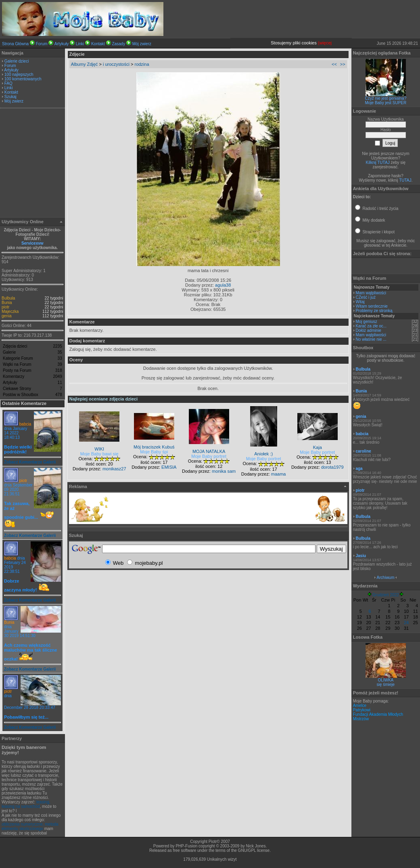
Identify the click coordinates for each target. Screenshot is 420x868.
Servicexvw (32, 243)
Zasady (118, 44)
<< (334, 64)
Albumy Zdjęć (85, 64)
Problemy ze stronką (374, 311)
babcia (25, 424)
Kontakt (98, 44)
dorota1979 (332, 467)
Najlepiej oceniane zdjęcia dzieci (103, 399)
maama (279, 474)
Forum (42, 44)
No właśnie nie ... (371, 339)
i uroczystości (116, 64)
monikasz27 (114, 469)
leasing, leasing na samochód (26, 804)
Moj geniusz (366, 322)
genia (6, 316)
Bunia (7, 303)
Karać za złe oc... (371, 326)
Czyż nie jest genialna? (386, 98)
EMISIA (169, 467)
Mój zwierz (142, 44)
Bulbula (8, 298)
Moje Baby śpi (154, 452)
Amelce (360, 706)
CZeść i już (365, 297)
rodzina (142, 64)
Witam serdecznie (371, 306)
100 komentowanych (23, 79)
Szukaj (10, 97)
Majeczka (10, 311)
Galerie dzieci (17, 61)
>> (343, 64)
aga (359, 469)
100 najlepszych (19, 74)
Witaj (360, 302)
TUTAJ (405, 180)
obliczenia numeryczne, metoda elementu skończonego (30, 826)
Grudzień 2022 (386, 595)
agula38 (223, 285)
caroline (363, 451)
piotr (5, 307)
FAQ (8, 83)
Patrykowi (362, 710)
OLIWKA (386, 680)
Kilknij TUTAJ (378, 162)
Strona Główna (15, 44)
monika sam (224, 471)
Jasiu (361, 556)
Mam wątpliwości (371, 293)
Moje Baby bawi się (99, 454)
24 (406, 623)
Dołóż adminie (368, 330)
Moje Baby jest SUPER (386, 103)
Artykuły (62, 44)
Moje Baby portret (209, 456)
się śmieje (386, 685)
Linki (80, 44)
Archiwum (386, 578)
